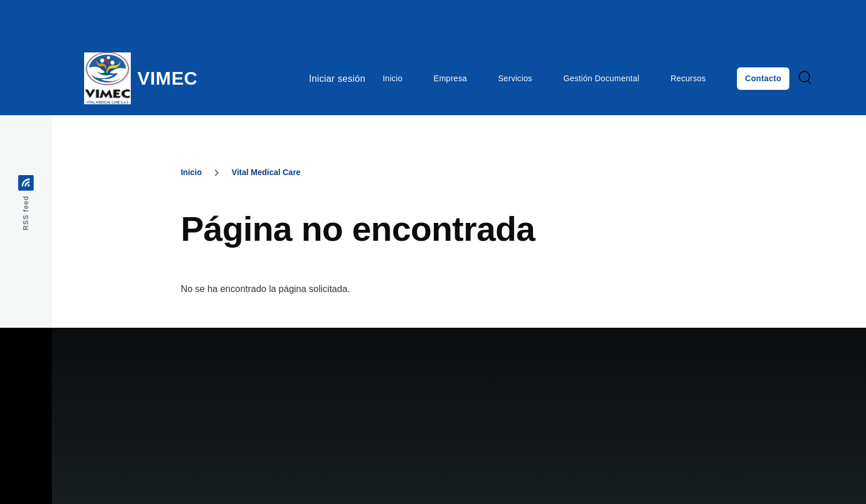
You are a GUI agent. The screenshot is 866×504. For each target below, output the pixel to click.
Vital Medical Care (266, 172)
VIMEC (168, 78)
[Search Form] (805, 78)
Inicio (192, 172)
